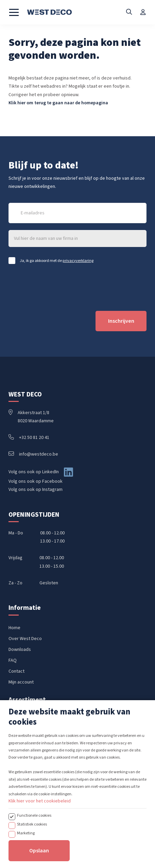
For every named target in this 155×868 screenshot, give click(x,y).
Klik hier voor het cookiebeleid (40, 839)
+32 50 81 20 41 (29, 438)
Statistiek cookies (32, 862)
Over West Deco (25, 639)
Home (14, 628)
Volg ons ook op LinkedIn (34, 472)
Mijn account (21, 682)
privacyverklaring (78, 261)
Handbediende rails (28, 720)
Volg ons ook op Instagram (36, 490)
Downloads (20, 650)
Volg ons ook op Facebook (36, 481)
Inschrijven (121, 321)
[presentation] (60, 287)
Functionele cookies (34, 853)
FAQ (13, 660)
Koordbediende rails (29, 730)
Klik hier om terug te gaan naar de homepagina (58, 103)
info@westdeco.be (33, 454)
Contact (16, 671)
